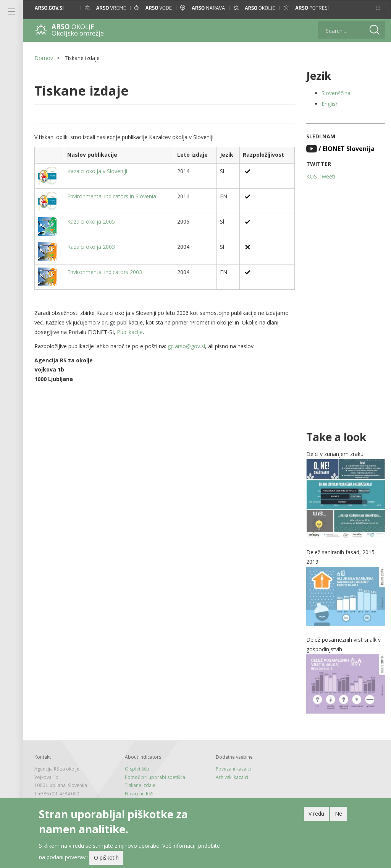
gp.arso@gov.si (186, 346)
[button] (378, 8)
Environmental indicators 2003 (105, 272)
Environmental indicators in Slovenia (112, 196)
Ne (338, 814)
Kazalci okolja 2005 (91, 221)
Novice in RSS (139, 794)
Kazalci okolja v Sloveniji (97, 171)
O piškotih (106, 858)
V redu (316, 814)
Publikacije (130, 332)
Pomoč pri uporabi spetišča (155, 777)
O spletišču (137, 769)
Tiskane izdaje (140, 785)
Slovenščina (336, 93)
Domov (44, 58)
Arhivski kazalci (232, 777)
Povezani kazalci (233, 769)
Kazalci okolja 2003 (91, 247)
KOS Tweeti (321, 176)
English (330, 104)
